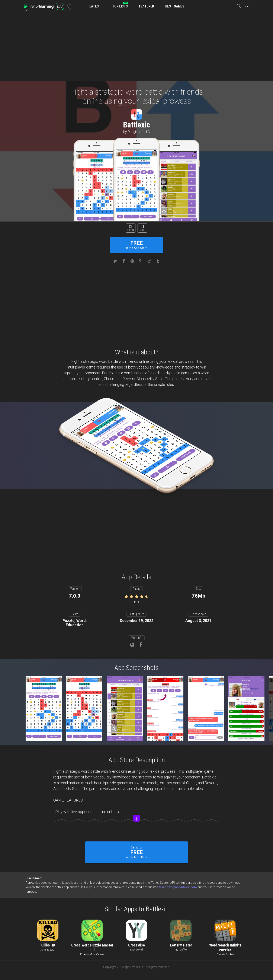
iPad (142, 230)
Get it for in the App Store (136, 852)
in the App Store (136, 245)
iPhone (131, 230)
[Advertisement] (136, 47)
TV (67, 6)
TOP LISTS (120, 6)
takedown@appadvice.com (178, 887)
